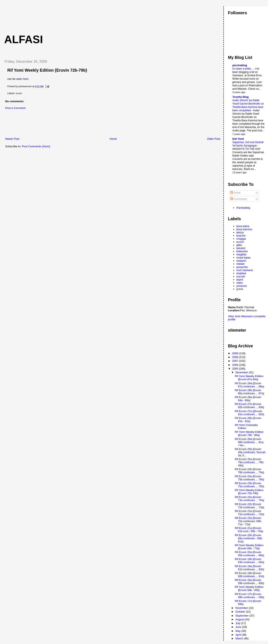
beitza (240, 232)
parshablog (240, 65)
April (238, 635)
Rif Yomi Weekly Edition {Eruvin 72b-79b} (47, 70)
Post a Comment (15, 108)
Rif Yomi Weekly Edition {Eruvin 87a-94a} (249, 378)
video (240, 283)
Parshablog (243, 208)
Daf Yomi (238, 139)
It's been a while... (243, 69)
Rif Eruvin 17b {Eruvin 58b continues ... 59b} (249, 596)
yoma (240, 289)
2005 (236, 369)
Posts (235, 193)
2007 (236, 361)
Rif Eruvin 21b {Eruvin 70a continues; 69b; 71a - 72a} (248, 521)
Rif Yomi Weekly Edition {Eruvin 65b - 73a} (249, 547)
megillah (241, 254)
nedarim (241, 261)
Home (113, 139)
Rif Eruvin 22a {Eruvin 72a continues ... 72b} (249, 513)
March (240, 638)
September (242, 616)
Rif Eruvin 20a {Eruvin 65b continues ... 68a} (249, 554)
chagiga (241, 239)
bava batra (243, 226)
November (242, 608)
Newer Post (12, 139)
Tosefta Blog (241, 97)
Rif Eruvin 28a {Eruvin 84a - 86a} (248, 399)
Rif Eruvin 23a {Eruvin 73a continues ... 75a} (249, 499)
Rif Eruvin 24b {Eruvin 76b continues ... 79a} (249, 471)
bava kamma (244, 229)
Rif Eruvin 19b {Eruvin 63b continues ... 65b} (249, 561)
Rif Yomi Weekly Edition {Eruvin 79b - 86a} (249, 433)
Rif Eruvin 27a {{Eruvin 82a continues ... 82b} (249, 413)
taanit (240, 280)
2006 (236, 365)
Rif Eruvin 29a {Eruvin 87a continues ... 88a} (249, 385)
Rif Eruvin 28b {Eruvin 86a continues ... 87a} (249, 392)
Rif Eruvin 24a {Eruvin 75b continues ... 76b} (249, 478)
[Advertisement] (77, 16)
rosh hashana (245, 270)
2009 (236, 353)
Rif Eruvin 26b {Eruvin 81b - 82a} (248, 420)
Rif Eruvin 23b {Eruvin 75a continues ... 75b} (249, 485)
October (241, 612)
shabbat (241, 273)
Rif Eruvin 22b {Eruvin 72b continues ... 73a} (249, 506)
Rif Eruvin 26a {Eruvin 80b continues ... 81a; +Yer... (249, 442)
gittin (239, 245)
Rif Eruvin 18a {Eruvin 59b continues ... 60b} (249, 582)
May (238, 631)
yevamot (242, 286)
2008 (236, 357)
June (239, 627)
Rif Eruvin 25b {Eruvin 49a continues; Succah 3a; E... (250, 452)
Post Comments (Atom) (36, 146)
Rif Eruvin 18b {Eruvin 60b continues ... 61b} (249, 575)
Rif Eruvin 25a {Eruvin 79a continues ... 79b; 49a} (249, 462)
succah (241, 276)
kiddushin (242, 251)
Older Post (213, 139)
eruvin (19, 93)
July (238, 623)
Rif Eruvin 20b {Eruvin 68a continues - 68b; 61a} (249, 538)
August (240, 619)
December (242, 372)
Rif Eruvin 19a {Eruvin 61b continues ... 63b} (249, 568)
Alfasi (24, 39)
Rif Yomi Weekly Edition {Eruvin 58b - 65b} (249, 588)
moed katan (244, 258)
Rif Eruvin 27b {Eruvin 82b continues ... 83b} (249, 406)
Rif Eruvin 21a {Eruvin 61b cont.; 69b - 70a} (249, 530)
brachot (241, 236)
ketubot (241, 248)
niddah (240, 264)
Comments (238, 199)
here (26, 79)
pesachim (242, 267)
